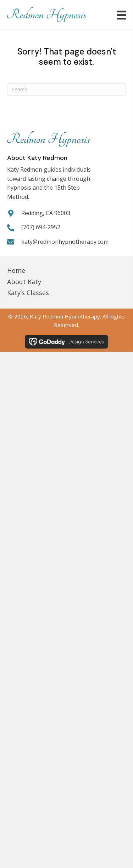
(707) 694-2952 (41, 227)
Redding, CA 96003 (46, 213)
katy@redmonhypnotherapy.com (65, 242)
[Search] (66, 89)
